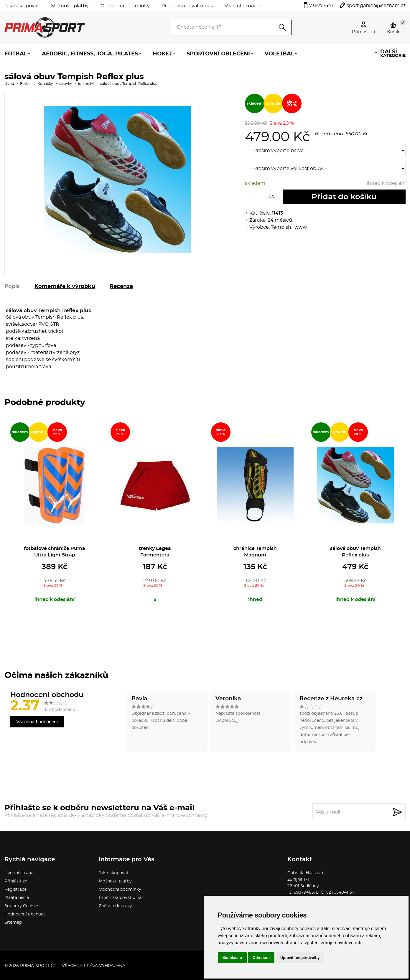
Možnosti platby (70, 6)
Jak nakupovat (22, 6)
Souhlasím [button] (232, 958)
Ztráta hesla (17, 898)
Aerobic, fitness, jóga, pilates (90, 54)
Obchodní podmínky (125, 6)
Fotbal (16, 54)
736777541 (321, 6)
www (301, 227)
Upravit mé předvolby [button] (300, 958)
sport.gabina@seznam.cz (376, 6)
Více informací (241, 6)
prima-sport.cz (38, 966)
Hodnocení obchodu (25, 914)
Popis (12, 286)
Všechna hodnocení (37, 722)
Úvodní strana (19, 873)
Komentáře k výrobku (65, 286)
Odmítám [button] (261, 958)
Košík (396, 27)
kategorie (393, 53)
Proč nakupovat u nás (187, 6)
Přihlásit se (16, 881)
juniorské (86, 84)
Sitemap (13, 923)
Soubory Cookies (22, 906)
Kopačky (45, 84)
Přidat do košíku (344, 197)
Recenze (121, 286)
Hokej (162, 54)
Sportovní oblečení (218, 54)
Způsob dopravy (115, 906)
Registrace (15, 890)
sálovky (66, 84)
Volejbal (279, 54)
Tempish (281, 227)
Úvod (9, 84)
